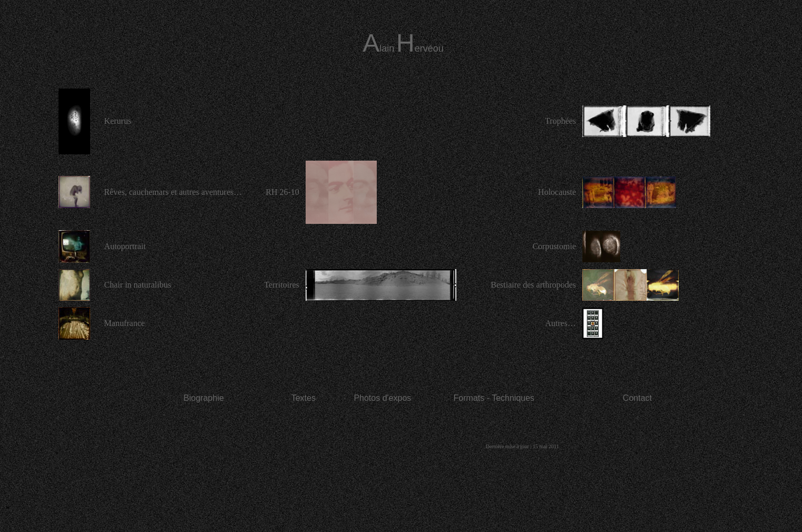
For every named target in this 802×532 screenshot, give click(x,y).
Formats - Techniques (494, 398)
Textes (304, 398)
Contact (637, 398)
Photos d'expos (382, 398)
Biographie (204, 398)
